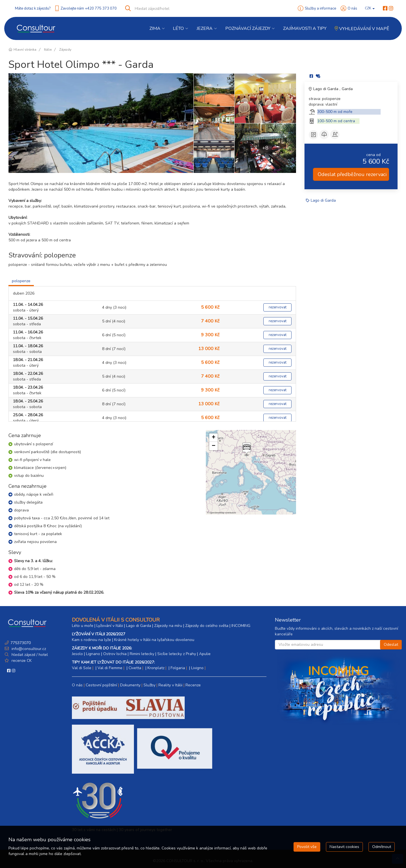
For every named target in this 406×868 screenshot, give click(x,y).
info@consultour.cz (28, 649)
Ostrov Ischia (115, 654)
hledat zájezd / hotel (30, 655)
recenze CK (22, 661)
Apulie (205, 654)
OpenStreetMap (217, 513)
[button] (246, 449)
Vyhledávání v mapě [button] (362, 29)
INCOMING (241, 626)
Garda (347, 89)
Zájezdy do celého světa (207, 626)
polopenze (21, 281)
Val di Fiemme (110, 668)
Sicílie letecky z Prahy (177, 654)
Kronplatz (156, 668)
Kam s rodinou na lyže (91, 640)
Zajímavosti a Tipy (305, 28)
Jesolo (77, 654)
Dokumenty (130, 685)
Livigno (197, 668)
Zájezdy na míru (168, 626)
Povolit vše (307, 847)
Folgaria (178, 668)
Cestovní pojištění (101, 685)
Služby (149, 685)
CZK (370, 8)
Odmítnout (382, 847)
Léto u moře (83, 626)
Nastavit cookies (344, 847)
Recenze (193, 685)
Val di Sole (82, 668)
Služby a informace (320, 8)
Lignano (93, 654)
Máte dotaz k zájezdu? (33, 8)
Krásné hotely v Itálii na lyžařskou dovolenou (154, 640)
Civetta (135, 668)
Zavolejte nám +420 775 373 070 (89, 8)
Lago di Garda (326, 89)
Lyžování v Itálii (110, 626)
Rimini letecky (142, 654)
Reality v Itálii (170, 685)
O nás (352, 8)
